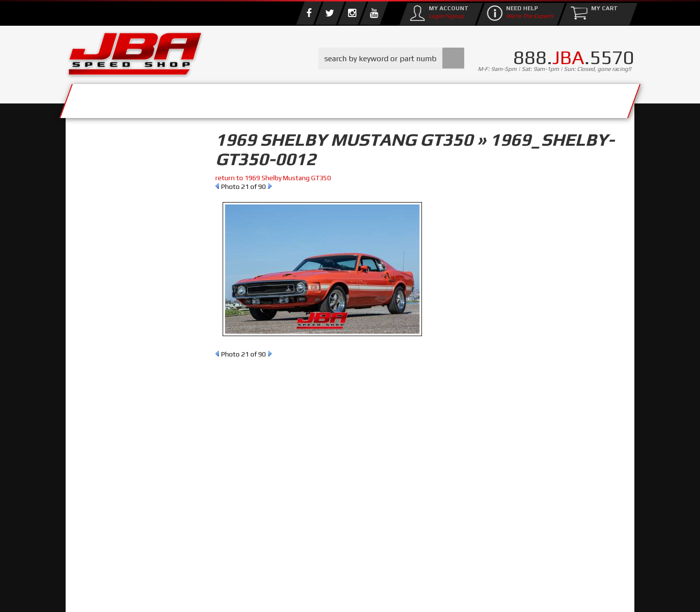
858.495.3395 (114, 418)
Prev (217, 186)
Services (119, 98)
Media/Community (432, 98)
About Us (208, 98)
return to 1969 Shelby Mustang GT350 (273, 178)
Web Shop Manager (428, 595)
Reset (87, 202)
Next (270, 186)
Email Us (106, 398)
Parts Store (307, 98)
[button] (391, 59)
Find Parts (123, 202)
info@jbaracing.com (248, 574)
